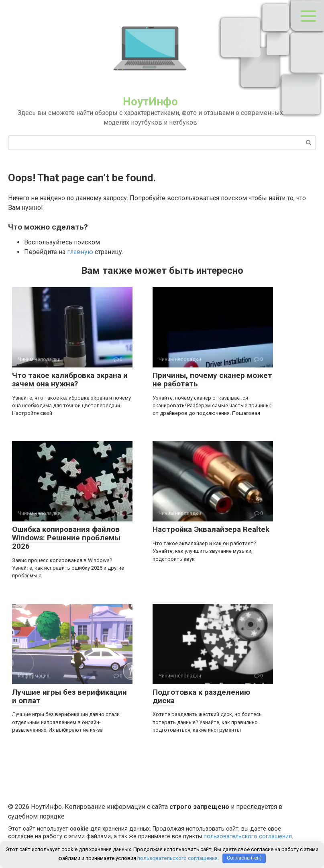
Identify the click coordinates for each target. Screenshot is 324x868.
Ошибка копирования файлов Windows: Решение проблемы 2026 (66, 538)
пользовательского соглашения (248, 836)
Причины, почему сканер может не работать (212, 380)
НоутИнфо (150, 102)
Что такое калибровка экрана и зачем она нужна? (70, 380)
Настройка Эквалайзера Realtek (211, 529)
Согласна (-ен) (244, 858)
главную (80, 252)
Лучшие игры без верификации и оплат (69, 696)
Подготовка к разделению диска (201, 696)
